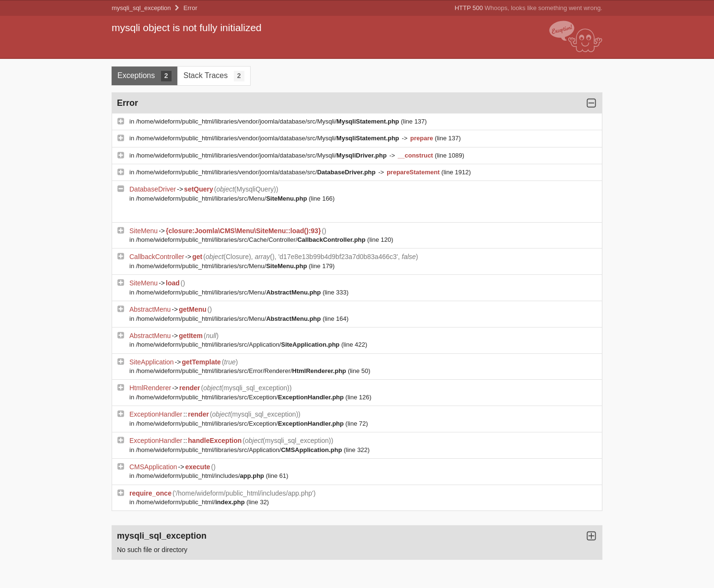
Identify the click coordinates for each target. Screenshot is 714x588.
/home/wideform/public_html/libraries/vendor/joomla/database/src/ (257, 172)
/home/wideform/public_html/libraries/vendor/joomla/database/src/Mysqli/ (269, 121)
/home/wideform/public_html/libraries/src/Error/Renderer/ (242, 371)
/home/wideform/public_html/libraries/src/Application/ (239, 345)
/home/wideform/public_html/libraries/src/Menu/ (223, 198)
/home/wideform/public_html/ (191, 502)
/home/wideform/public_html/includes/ (201, 476)
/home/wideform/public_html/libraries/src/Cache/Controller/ (252, 240)
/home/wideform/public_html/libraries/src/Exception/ (241, 397)
